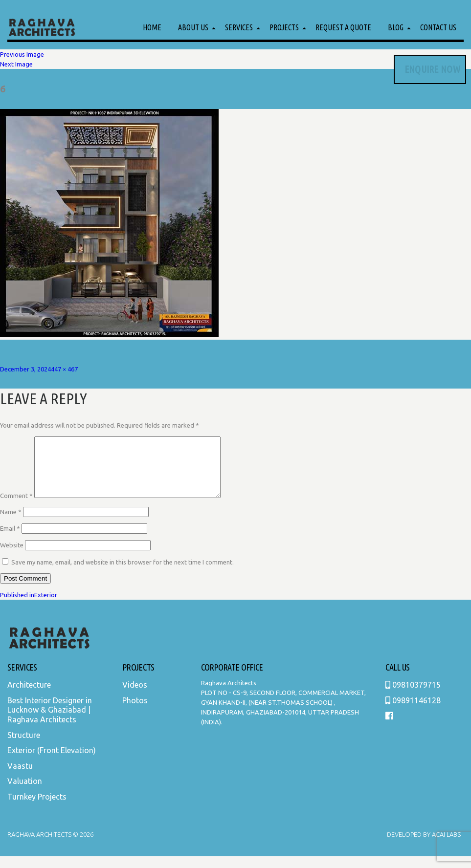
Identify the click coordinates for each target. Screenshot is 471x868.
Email (10, 540)
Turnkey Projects (37, 808)
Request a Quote (343, 27)
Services (239, 27)
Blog (396, 27)
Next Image (16, 64)
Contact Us (438, 27)
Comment (16, 507)
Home (152, 27)
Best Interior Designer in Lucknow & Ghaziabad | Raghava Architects (50, 722)
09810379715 (413, 696)
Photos (135, 712)
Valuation (25, 793)
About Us (193, 27)
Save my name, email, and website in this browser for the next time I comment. (123, 574)
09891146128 (413, 712)
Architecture (29, 696)
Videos (135, 696)
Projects (284, 27)
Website (12, 557)
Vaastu (20, 778)
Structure (24, 747)
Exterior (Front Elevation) (52, 762)
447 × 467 (64, 369)
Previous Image (22, 54)
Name (11, 523)
